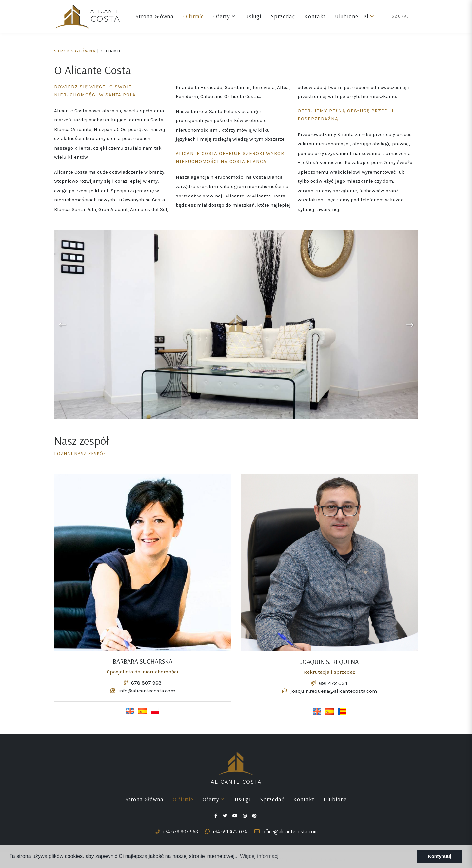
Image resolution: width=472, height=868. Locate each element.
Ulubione (347, 16)
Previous (62, 325)
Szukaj (401, 16)
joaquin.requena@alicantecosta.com (330, 691)
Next (410, 325)
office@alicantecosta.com (286, 831)
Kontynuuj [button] (440, 856)
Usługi (253, 16)
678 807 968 (143, 683)
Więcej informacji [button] (260, 856)
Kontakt (315, 16)
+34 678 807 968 (176, 831)
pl (369, 16)
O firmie (194, 16)
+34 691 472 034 (226, 831)
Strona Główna (155, 16)
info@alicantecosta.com (143, 691)
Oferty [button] (225, 16)
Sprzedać (283, 16)
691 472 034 (329, 683)
